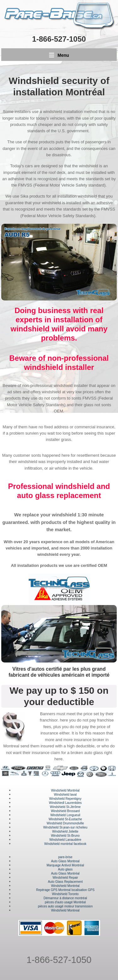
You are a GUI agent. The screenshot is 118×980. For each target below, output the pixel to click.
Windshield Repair (65, 878)
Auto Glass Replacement (65, 882)
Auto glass (65, 869)
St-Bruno (73, 836)
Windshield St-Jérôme (65, 807)
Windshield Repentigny (65, 799)
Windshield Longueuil (65, 815)
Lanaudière (73, 840)
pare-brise (65, 857)
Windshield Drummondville (65, 823)
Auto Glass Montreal (65, 861)
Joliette (73, 832)
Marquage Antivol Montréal (65, 865)
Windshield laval (65, 795)
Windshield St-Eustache (65, 819)
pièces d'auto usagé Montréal (65, 902)
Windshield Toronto (65, 894)
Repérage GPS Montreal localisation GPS (65, 890)
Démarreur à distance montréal (65, 898)
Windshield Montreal (65, 910)
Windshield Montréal (65, 790)
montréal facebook (73, 844)
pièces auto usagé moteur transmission (65, 906)
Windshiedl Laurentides (65, 803)
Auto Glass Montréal (65, 873)
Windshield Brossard (65, 811)
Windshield (51, 827)
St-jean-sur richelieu (73, 827)
